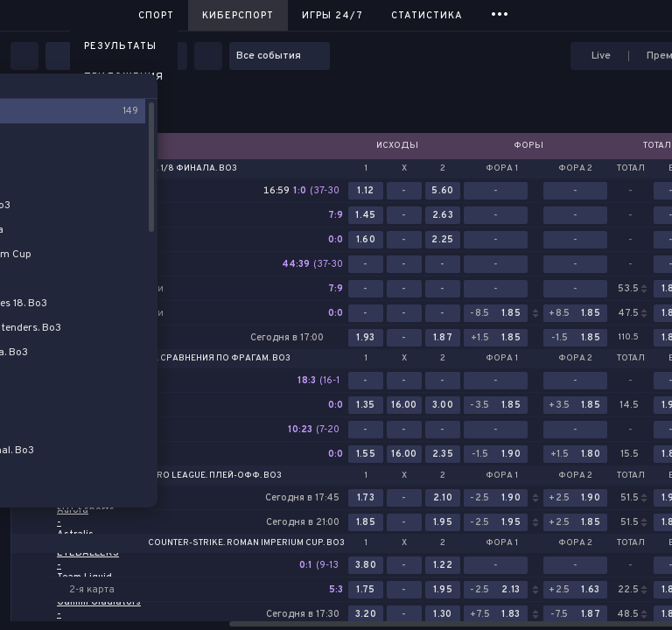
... (500, 13)
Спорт (156, 16)
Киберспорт (238, 16)
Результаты (120, 46)
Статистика (427, 16)
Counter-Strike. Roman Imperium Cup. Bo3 (246, 543)
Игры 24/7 (332, 16)
